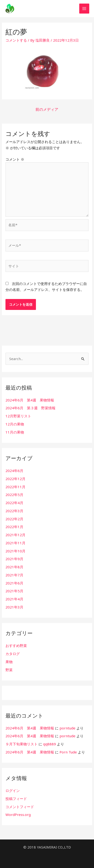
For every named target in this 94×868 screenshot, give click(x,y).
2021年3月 (14, 607)
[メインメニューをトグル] (84, 9)
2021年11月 (15, 543)
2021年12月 (15, 535)
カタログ (13, 654)
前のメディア (47, 109)
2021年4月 (14, 599)
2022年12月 (15, 479)
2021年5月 (14, 591)
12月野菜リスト (18, 416)
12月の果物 (15, 424)
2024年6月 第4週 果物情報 (30, 400)
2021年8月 (14, 567)
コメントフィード (20, 807)
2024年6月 (14, 471)
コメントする (16, 40)
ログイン (13, 791)
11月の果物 (15, 432)
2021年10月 (15, 551)
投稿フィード (16, 799)
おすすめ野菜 (16, 646)
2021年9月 (14, 559)
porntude (67, 728)
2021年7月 (14, 575)
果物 (9, 662)
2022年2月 (14, 519)
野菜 (9, 670)
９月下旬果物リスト (22, 744)
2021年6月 (14, 583)
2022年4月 (14, 503)
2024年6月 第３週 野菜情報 (30, 408)
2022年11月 (15, 487)
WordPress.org (18, 815)
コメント (15, 159)
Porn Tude (68, 752)
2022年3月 (14, 511)
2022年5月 (14, 495)
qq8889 (49, 744)
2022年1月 (14, 527)
